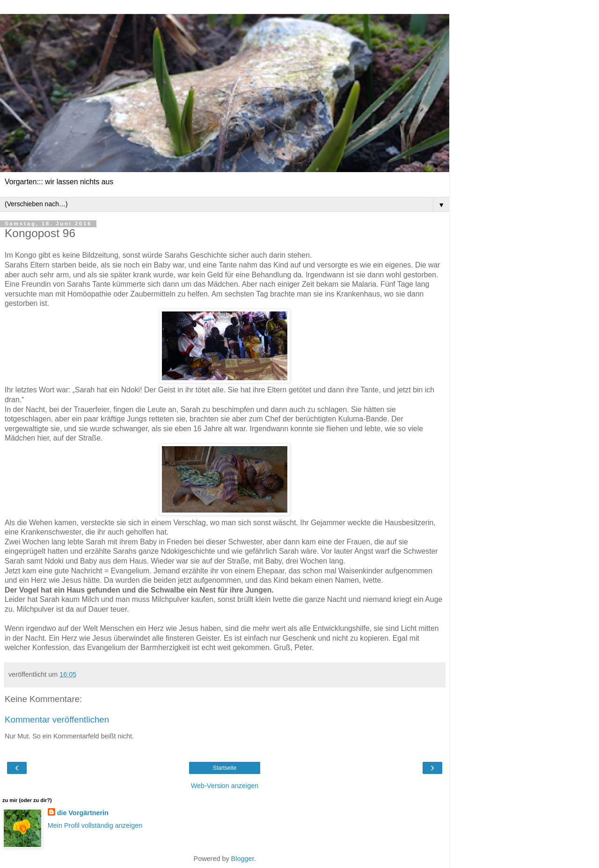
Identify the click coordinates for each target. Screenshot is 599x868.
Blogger (243, 859)
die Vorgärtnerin (83, 813)
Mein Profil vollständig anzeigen (95, 825)
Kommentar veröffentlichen (57, 720)
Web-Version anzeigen (225, 786)
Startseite (225, 768)
